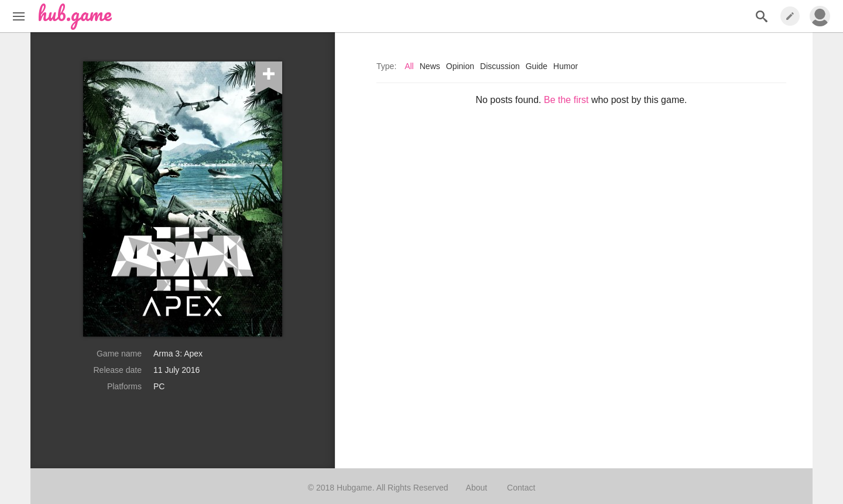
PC (159, 386)
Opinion (460, 66)
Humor (566, 66)
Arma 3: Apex (178, 354)
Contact (521, 488)
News (430, 66)
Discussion (500, 66)
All (409, 66)
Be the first (566, 100)
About (477, 488)
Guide (537, 66)
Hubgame (354, 488)
